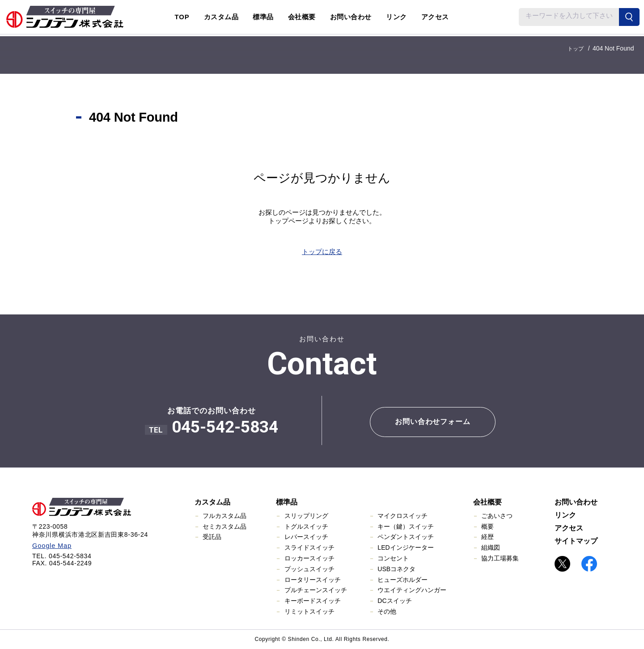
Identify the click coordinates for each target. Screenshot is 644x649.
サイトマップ (576, 541)
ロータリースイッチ (313, 580)
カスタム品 (212, 502)
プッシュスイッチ (309, 569)
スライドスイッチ (309, 547)
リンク (396, 17)
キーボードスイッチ (313, 601)
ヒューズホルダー (402, 580)
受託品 (212, 537)
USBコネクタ (396, 569)
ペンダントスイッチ (406, 537)
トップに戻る (322, 252)
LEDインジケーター (405, 547)
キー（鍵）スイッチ (406, 526)
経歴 (487, 537)
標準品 (287, 502)
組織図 (491, 547)
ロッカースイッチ (309, 558)
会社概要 (487, 502)
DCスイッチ (394, 601)
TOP (182, 17)
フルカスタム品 (225, 516)
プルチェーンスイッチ (316, 590)
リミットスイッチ (309, 611)
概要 (487, 526)
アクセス (435, 17)
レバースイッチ (306, 537)
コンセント (393, 558)
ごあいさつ (497, 516)
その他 (387, 611)
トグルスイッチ (306, 526)
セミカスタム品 (225, 526)
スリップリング (306, 516)
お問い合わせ (351, 17)
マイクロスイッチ (402, 516)
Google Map (51, 546)
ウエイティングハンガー (412, 590)
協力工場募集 (500, 558)
